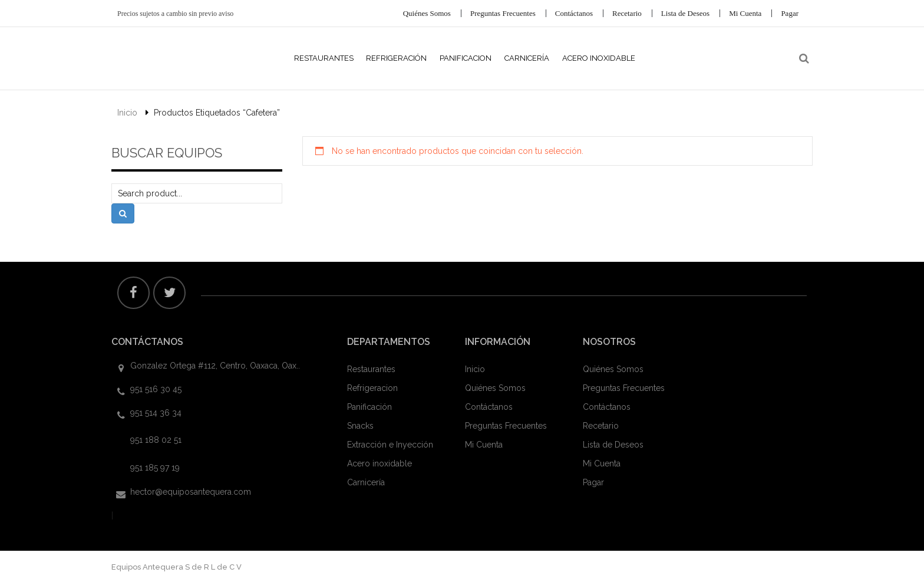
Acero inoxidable (379, 463)
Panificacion (466, 58)
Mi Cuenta (745, 13)
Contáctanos (574, 13)
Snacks (360, 426)
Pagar (790, 13)
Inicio (127, 113)
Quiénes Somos (427, 13)
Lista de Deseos (685, 13)
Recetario (627, 13)
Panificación (369, 407)
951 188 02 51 (156, 440)
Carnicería (527, 58)
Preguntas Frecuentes (503, 13)
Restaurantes (324, 58)
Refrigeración (396, 58)
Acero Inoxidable (599, 58)
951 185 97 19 (155, 468)
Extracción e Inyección (390, 445)
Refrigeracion (372, 388)
